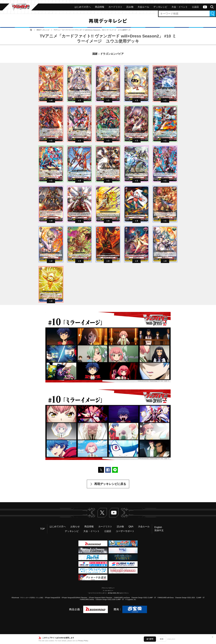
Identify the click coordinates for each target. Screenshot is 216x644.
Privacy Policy (83, 641)
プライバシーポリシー (108, 588)
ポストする (101, 470)
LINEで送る (115, 470)
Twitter (102, 513)
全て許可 (150, 639)
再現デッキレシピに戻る (110, 484)
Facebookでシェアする (108, 470)
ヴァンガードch (205, 7)
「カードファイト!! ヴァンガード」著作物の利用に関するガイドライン (108, 593)
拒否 (162, 639)
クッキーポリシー (108, 591)
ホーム (31, 30)
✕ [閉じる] (213, 637)
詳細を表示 (171, 639)
